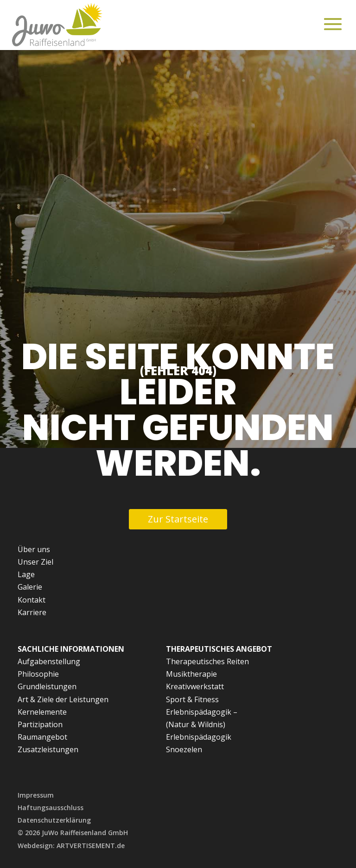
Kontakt (32, 600)
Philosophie (38, 674)
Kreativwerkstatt (195, 686)
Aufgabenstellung (49, 661)
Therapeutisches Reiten (207, 661)
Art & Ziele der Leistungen (63, 699)
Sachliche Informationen (71, 649)
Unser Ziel (35, 562)
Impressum (36, 795)
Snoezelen (184, 749)
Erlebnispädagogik (199, 737)
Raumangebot (42, 737)
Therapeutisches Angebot (219, 649)
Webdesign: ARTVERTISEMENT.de (71, 846)
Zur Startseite (178, 519)
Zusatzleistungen (48, 749)
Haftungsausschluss (51, 808)
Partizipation (40, 724)
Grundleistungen (47, 686)
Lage (26, 574)
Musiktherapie (191, 674)
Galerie (30, 587)
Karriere (32, 612)
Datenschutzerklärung (54, 820)
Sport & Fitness (192, 699)
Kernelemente (42, 712)
